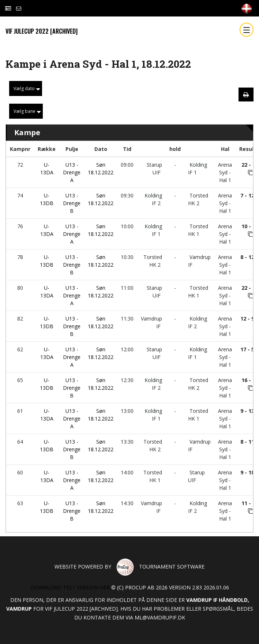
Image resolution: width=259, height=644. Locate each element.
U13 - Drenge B (72, 203)
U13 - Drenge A (72, 172)
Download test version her (70, 587)
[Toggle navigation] (247, 30)
